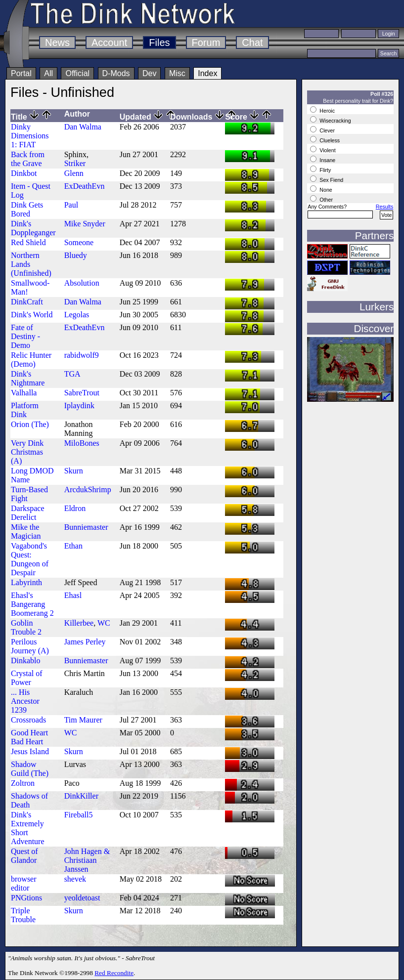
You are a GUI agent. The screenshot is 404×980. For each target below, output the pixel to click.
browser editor (24, 883)
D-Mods (116, 73)
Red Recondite (114, 973)
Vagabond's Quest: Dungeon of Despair (30, 559)
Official (77, 73)
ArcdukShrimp (88, 490)
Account (109, 43)
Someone (79, 242)
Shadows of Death (29, 800)
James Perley (85, 642)
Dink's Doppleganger (33, 228)
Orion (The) (30, 424)
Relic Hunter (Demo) (31, 360)
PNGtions (26, 898)
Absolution (82, 283)
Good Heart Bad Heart (29, 737)
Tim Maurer (83, 720)
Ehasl (73, 595)
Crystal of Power (27, 678)
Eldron (75, 508)
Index (207, 73)
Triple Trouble (23, 915)
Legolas (77, 315)
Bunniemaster (86, 527)
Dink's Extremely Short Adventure (28, 828)
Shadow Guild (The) (30, 769)
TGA (72, 374)
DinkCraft (27, 302)
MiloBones (82, 443)
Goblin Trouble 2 (26, 627)
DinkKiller (81, 796)
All (48, 73)
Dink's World (32, 315)
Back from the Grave (28, 159)
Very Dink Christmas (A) (27, 452)
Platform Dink (25, 410)
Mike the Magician (26, 532)
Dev (149, 73)
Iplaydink (79, 405)
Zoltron (23, 783)
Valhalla (24, 393)
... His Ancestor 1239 (25, 701)
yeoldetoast (82, 898)
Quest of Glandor (24, 856)
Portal (21, 73)
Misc (177, 73)
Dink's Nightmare (28, 378)
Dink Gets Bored (27, 209)
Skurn (74, 471)
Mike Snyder (85, 224)
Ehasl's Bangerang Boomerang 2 (32, 604)
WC (104, 623)
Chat (252, 43)
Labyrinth (26, 582)
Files (159, 43)
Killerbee (79, 623)
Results (385, 207)
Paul (71, 205)
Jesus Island (30, 751)
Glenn (74, 173)
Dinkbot (24, 173)
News (57, 43)
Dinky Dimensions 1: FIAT (30, 136)
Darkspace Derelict (28, 513)
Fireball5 (79, 815)
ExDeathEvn (85, 186)
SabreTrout (82, 393)
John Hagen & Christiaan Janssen (87, 860)
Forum (206, 43)
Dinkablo (26, 660)
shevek (75, 879)
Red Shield (28, 242)
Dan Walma (83, 127)
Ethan (73, 546)
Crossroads (28, 720)
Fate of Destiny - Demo (25, 336)
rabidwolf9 (82, 355)
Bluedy (76, 255)
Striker (75, 163)
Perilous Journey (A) (30, 646)
